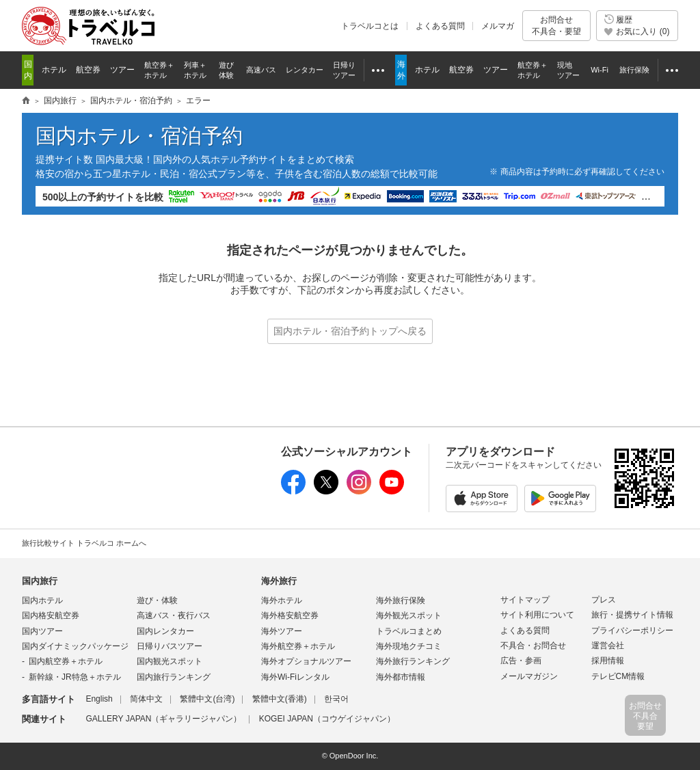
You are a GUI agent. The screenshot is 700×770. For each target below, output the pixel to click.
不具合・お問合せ (533, 646)
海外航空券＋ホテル (298, 646)
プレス (604, 600)
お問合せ (556, 26)
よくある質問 (440, 26)
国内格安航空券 (51, 615)
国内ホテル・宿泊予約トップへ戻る (350, 331)
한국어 (336, 699)
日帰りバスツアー (170, 646)
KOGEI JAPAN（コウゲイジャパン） (327, 719)
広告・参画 (521, 661)
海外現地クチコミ (409, 646)
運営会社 (608, 646)
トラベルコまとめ (409, 631)
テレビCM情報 (618, 676)
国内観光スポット (170, 661)
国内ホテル (42, 600)
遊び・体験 (157, 600)
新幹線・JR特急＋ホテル (75, 677)
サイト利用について (537, 615)
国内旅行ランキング (174, 677)
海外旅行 (279, 581)
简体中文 (146, 699)
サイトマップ (525, 600)
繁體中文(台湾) (207, 699)
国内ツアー (42, 631)
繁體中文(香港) (280, 699)
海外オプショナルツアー (306, 661)
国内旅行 (60, 101)
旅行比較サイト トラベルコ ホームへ (84, 543)
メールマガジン (529, 676)
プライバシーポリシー (632, 630)
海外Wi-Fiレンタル (295, 677)
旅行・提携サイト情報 (632, 615)
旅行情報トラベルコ (26, 101)
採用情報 (608, 661)
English (99, 699)
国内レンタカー (165, 631)
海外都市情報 (401, 677)
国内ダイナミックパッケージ (75, 646)
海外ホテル (282, 600)
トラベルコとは (370, 26)
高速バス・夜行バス (174, 615)
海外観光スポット (409, 615)
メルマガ (498, 26)
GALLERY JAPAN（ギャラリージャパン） (163, 719)
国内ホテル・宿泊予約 (131, 101)
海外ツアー (282, 631)
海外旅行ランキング (413, 661)
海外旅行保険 (401, 600)
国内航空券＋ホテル (66, 661)
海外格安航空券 (290, 615)
